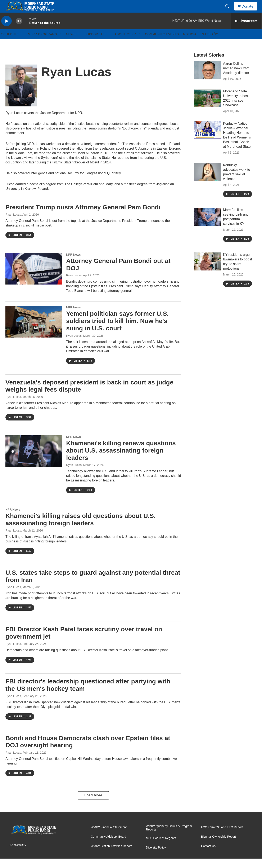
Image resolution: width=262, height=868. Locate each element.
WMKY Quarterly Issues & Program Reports (169, 837)
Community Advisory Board (109, 846)
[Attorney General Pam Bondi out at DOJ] (34, 278)
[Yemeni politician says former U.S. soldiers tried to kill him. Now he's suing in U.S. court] (34, 331)
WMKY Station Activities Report (111, 856)
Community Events (162, 44)
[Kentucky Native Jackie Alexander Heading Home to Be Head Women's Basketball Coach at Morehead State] (207, 140)
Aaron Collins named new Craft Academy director (236, 78)
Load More (93, 805)
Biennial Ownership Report (219, 846)
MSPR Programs (42, 44)
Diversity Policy (156, 857)
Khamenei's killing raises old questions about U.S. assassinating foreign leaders (80, 529)
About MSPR (125, 44)
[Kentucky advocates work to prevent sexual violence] (207, 181)
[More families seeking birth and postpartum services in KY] (207, 226)
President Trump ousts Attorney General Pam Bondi (83, 217)
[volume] (19, 30)
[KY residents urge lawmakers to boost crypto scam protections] (207, 271)
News (71, 44)
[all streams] (246, 30)
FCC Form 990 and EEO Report (222, 837)
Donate (250, 11)
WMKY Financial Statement (109, 837)
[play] (6, 30)
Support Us (95, 44)
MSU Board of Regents (161, 848)
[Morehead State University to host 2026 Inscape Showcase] (207, 107)
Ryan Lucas (13, 224)
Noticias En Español (202, 44)
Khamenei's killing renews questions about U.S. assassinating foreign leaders (121, 460)
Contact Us (208, 856)
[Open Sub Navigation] (22, 44)
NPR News (73, 264)
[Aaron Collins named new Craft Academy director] (207, 80)
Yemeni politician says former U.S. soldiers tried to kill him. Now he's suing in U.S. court (117, 330)
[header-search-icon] (229, 11)
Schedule (10, 44)
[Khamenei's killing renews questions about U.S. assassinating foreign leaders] (34, 461)
